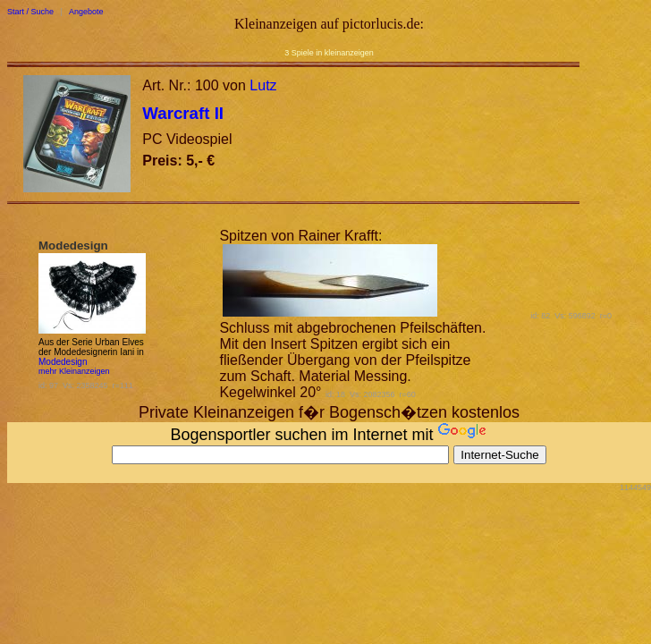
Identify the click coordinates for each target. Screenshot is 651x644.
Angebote (86, 12)
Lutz (263, 85)
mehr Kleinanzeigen (74, 371)
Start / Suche (30, 12)
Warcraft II (183, 113)
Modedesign (63, 362)
